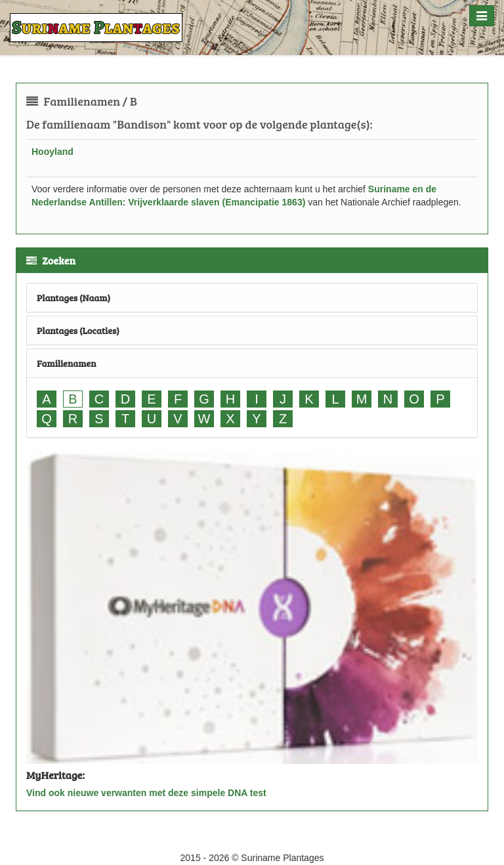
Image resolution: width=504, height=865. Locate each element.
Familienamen (67, 363)
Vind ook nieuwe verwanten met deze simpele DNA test (146, 793)
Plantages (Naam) (73, 298)
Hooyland (52, 152)
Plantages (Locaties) (78, 330)
